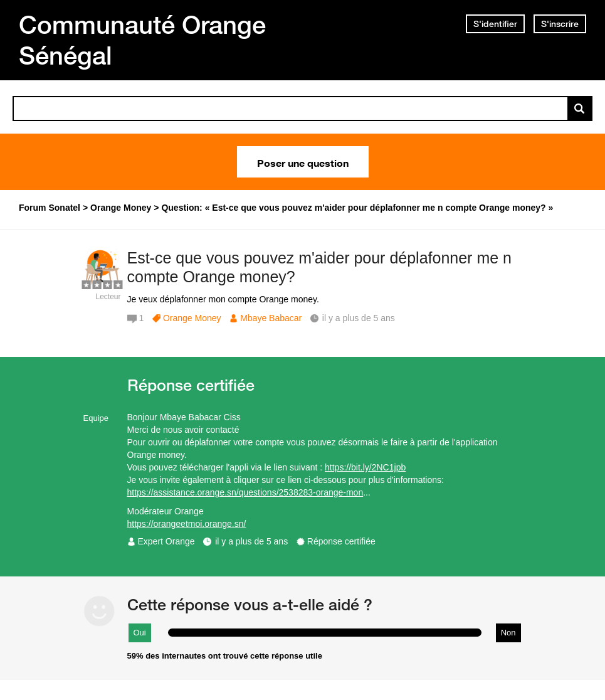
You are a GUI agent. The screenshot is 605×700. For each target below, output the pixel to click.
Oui (140, 633)
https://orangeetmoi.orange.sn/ (187, 524)
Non (508, 633)
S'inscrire (560, 24)
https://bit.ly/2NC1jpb (365, 467)
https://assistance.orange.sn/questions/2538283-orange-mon (245, 492)
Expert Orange (166, 541)
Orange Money (192, 318)
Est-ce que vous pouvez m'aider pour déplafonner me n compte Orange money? (319, 268)
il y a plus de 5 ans (251, 541)
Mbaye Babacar (271, 318)
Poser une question (303, 162)
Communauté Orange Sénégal (142, 40)
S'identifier (495, 24)
